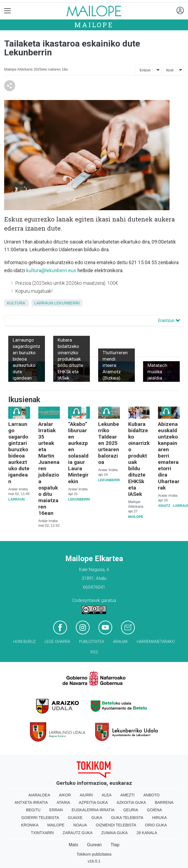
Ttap (115, 845)
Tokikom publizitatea (94, 854)
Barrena (164, 802)
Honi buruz (25, 642)
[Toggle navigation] (8, 11)
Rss (94, 652)
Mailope (94, 25)
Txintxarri (42, 833)
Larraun (44, 303)
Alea (107, 795)
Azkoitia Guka (131, 802)
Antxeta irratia (31, 802)
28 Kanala (147, 833)
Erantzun (169, 321)
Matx (73, 845)
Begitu (33, 810)
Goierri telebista (40, 818)
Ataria (64, 802)
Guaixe (75, 818)
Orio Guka (156, 825)
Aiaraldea (39, 795)
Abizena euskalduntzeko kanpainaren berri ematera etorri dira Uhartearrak (169, 456)
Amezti (127, 795)
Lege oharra (57, 642)
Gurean (94, 845)
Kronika (30, 825)
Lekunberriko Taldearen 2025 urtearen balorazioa (109, 443)
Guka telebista (127, 818)
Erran (56, 810)
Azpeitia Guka (93, 802)
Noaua (80, 825)
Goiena (154, 810)
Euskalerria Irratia (93, 810)
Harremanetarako (156, 642)
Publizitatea (92, 642)
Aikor (65, 795)
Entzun (145, 70)
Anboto (151, 795)
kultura (16, 303)
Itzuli (170, 70)
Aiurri (86, 795)
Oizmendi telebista (116, 825)
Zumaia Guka (114, 833)
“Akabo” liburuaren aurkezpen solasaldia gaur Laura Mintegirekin (78, 453)
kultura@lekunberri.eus (51, 271)
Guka (97, 818)
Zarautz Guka (77, 833)
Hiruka (159, 818)
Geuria (131, 810)
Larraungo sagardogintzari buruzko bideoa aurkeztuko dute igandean (19, 453)
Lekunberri (67, 303)
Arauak (120, 642)
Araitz (164, 506)
